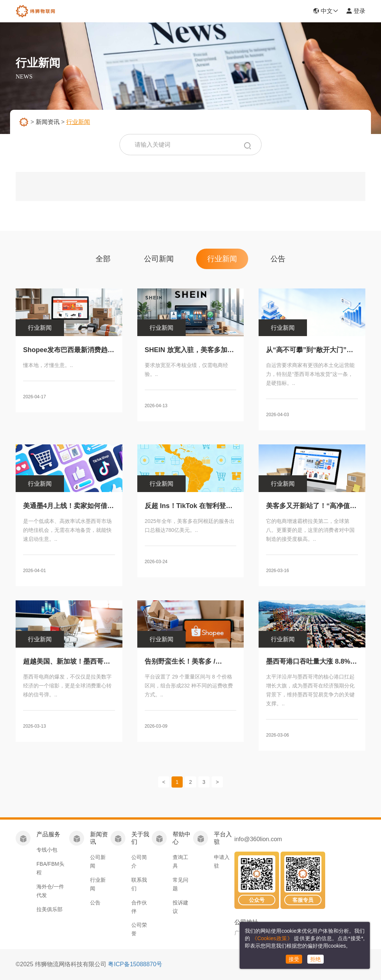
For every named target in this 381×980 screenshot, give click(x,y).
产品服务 (48, 834)
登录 (356, 11)
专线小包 (47, 850)
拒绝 (316, 959)
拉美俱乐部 (49, 909)
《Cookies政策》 (272, 938)
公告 (278, 259)
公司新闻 (159, 259)
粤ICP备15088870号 (135, 964)
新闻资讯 (48, 122)
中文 (326, 11)
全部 (103, 259)
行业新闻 (222, 259)
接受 (294, 959)
